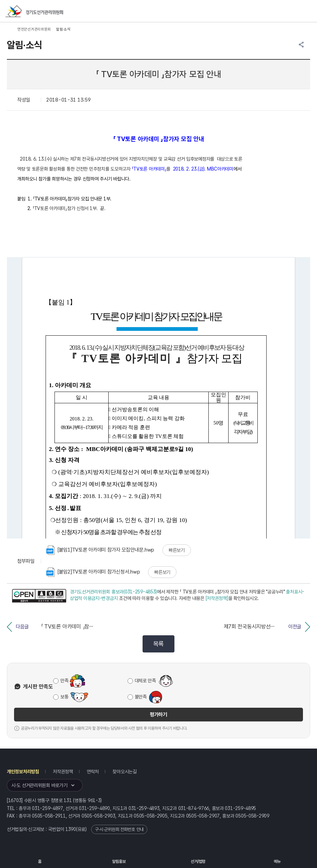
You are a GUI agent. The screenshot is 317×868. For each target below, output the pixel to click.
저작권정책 (63, 772)
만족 (64, 681)
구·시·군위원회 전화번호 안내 (119, 829)
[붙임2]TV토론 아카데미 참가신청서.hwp (93, 572)
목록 (158, 644)
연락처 (93, 772)
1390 (71, 829)
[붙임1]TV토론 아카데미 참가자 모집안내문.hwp (100, 550)
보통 (64, 697)
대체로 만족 (145, 681)
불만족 (141, 697)
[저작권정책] (217, 598)
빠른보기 (177, 550)
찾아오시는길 (124, 772)
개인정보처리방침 (23, 772)
